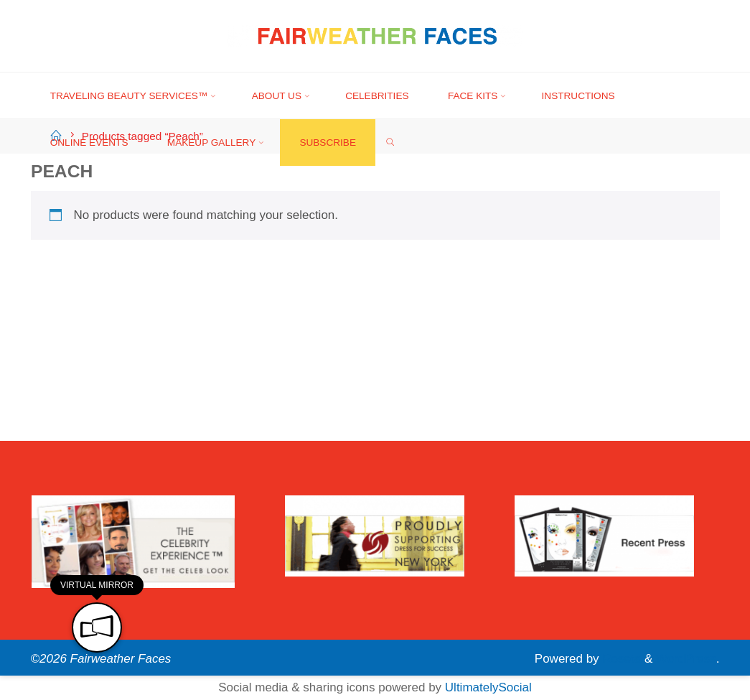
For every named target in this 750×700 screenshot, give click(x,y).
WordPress (686, 659)
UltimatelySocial (488, 687)
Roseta (620, 659)
